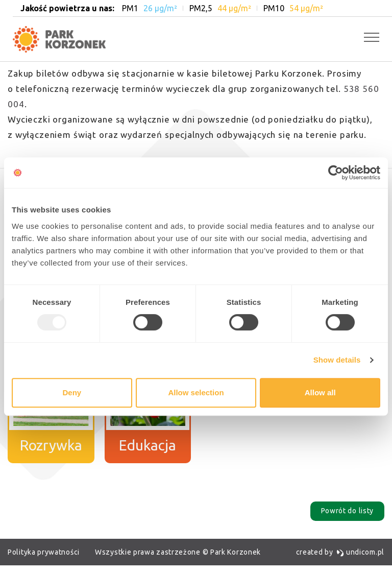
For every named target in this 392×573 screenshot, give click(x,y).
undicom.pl (360, 552)
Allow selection (196, 392)
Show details (337, 360)
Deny (72, 392)
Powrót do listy (348, 511)
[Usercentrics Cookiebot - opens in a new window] (336, 173)
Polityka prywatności (44, 552)
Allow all (320, 392)
